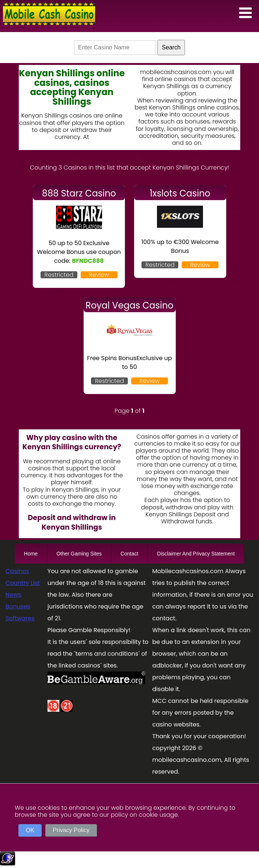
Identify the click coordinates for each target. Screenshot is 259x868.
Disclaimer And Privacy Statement (196, 554)
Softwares (20, 618)
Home (31, 554)
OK (30, 830)
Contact (129, 554)
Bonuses (18, 606)
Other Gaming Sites (79, 554)
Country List (23, 583)
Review (99, 275)
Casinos (17, 571)
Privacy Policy (71, 830)
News (13, 595)
